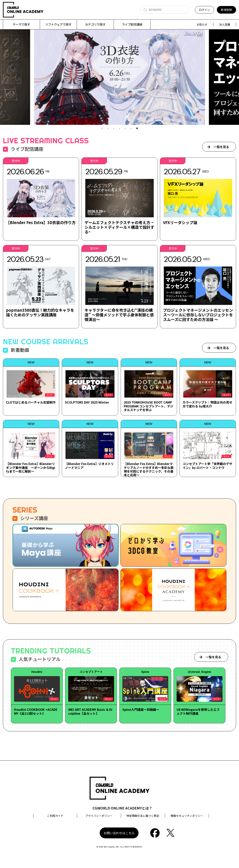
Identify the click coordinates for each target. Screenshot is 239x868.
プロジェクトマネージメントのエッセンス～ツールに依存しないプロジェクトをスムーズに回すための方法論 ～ (198, 315)
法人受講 (225, 24)
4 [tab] (119, 129)
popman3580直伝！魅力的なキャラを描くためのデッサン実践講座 (40, 313)
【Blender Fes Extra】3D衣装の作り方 (41, 223)
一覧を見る (221, 147)
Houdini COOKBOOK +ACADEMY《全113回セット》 (36, 711)
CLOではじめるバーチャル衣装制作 (31, 402)
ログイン (204, 10)
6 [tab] (131, 129)
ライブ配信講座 (132, 24)
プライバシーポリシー (99, 816)
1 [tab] (102, 129)
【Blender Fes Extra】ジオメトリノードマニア (89, 466)
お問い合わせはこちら (119, 833)
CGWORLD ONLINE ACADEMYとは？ (122, 808)
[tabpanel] (119, 77)
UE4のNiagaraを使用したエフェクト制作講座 (198, 711)
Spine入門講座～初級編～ (141, 710)
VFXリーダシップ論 (180, 223)
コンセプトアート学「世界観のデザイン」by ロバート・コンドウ (207, 466)
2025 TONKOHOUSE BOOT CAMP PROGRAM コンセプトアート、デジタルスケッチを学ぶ (149, 406)
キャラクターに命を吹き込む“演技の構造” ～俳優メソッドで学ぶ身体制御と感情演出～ (119, 315)
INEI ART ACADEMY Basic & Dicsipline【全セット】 (90, 711)
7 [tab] (137, 129)
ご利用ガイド (55, 816)
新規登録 (226, 10)
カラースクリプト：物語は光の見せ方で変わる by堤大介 (207, 404)
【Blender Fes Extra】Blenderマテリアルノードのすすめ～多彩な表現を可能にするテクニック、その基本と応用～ (149, 469)
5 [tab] (125, 129)
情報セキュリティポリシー (187, 816)
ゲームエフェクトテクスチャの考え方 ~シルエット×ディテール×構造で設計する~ (119, 227)
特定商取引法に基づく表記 (143, 816)
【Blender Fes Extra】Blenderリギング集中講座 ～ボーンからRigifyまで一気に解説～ (31, 468)
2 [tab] (108, 129)
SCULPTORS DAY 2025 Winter (87, 402)
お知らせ (202, 24)
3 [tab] (114, 129)
